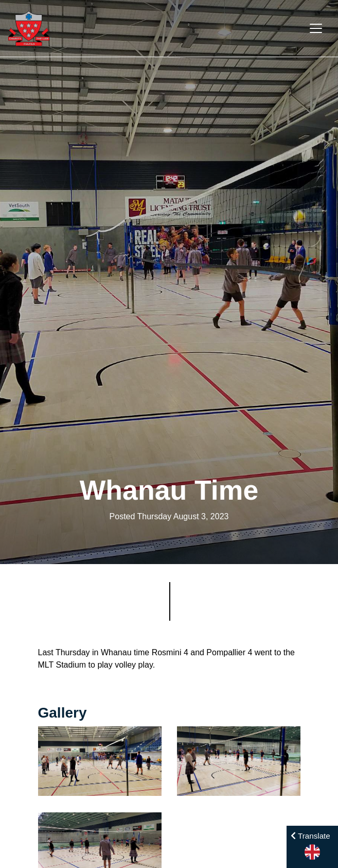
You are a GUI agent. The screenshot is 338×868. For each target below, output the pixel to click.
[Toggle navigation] (316, 28)
